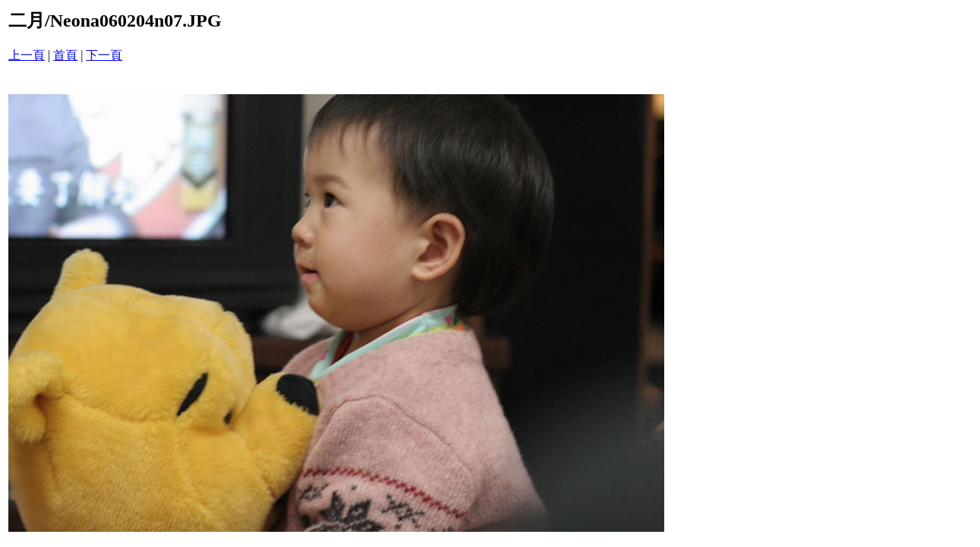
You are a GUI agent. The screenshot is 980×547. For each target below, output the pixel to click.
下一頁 (104, 55)
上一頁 (27, 55)
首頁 (65, 55)
